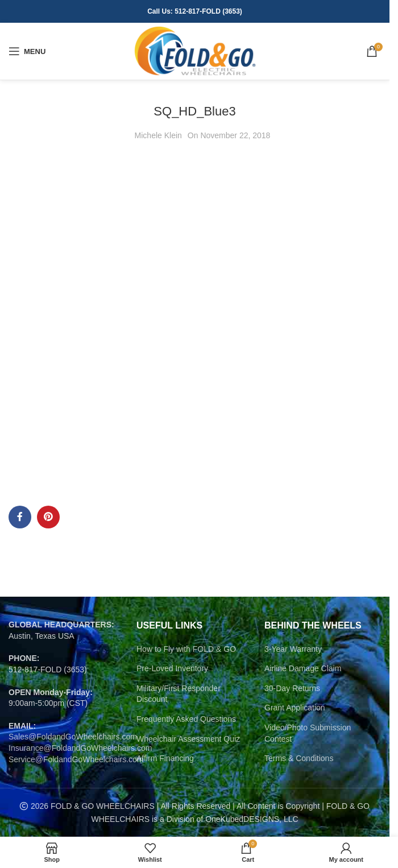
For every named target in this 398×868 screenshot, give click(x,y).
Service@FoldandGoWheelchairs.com (76, 759)
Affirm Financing (165, 758)
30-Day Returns (292, 688)
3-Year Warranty (293, 649)
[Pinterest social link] (48, 517)
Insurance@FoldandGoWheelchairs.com (80, 748)
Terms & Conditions (299, 758)
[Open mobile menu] (27, 51)
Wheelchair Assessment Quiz (188, 739)
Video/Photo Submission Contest (308, 733)
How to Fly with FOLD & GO (186, 649)
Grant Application (295, 708)
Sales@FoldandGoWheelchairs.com (73, 737)
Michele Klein (158, 135)
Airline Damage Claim (303, 668)
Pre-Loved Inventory (172, 668)
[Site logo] (195, 51)
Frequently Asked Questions (186, 719)
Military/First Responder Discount (179, 694)
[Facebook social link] (20, 517)
